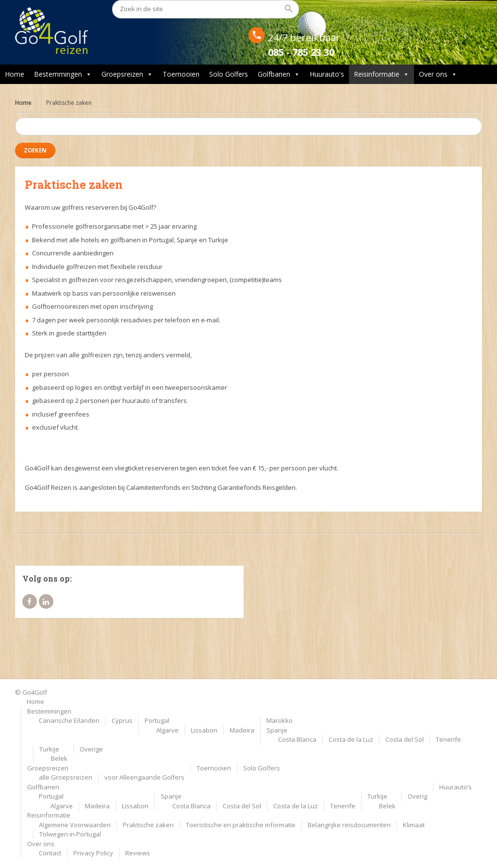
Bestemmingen (63, 74)
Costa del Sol (405, 739)
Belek (59, 758)
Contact (50, 853)
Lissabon (204, 730)
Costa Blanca (297, 739)
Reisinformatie (381, 74)
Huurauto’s (456, 787)
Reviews (138, 853)
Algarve (167, 730)
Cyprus (122, 720)
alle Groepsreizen (66, 777)
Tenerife (448, 739)
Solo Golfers (229, 74)
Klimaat (414, 825)
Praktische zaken (148, 825)
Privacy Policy (93, 853)
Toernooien (181, 74)
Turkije (49, 749)
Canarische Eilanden (69, 720)
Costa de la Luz (351, 739)
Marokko (280, 720)
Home (15, 74)
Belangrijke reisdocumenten (349, 825)
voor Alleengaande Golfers (144, 777)
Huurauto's (327, 74)
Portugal (157, 720)
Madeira (242, 730)
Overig (417, 796)
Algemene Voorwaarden (75, 825)
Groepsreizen (127, 74)
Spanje (277, 730)
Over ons (438, 74)
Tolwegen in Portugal (70, 834)
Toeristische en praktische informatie (241, 825)
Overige (91, 749)
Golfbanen (279, 74)
